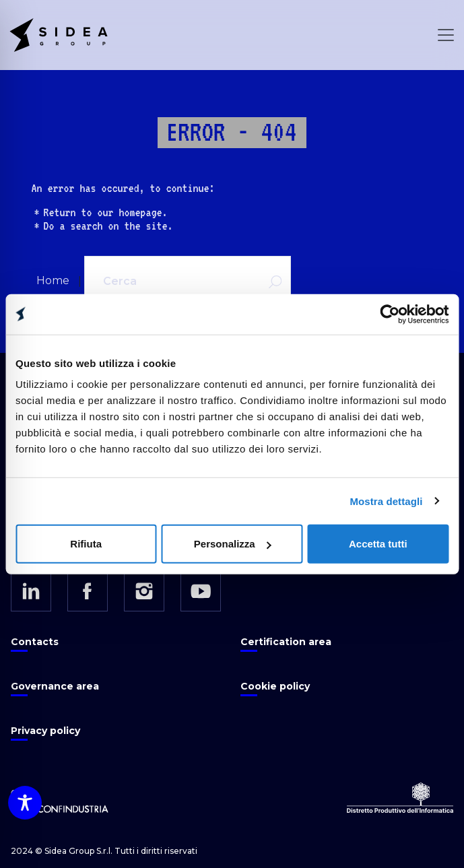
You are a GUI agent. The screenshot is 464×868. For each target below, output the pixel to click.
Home (53, 280)
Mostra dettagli (386, 501)
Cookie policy (275, 686)
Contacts (35, 642)
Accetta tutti (378, 544)
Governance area (55, 686)
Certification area (286, 642)
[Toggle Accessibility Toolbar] (25, 803)
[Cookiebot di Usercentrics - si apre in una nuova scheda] (390, 314)
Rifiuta (86, 544)
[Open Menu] (446, 35)
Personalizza (233, 544)
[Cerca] (170, 281)
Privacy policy (45, 731)
